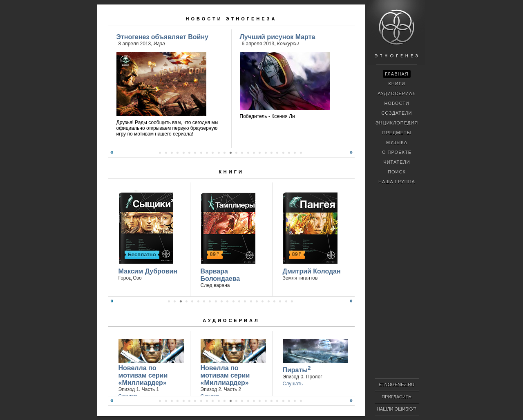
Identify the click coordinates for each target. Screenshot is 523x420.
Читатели (397, 162)
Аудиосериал (231, 320)
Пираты (297, 369)
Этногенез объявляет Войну (162, 37)
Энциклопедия (397, 123)
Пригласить (397, 397)
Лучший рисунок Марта (278, 37)
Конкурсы (288, 44)
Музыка (397, 142)
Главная (397, 74)
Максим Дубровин (148, 271)
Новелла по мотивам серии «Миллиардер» (143, 375)
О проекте (397, 152)
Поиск (397, 172)
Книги (231, 172)
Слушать (293, 384)
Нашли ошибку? (397, 409)
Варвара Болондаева (220, 275)
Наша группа (397, 182)
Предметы (397, 133)
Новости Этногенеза (231, 19)
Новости (397, 103)
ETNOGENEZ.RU (397, 384)
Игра (159, 44)
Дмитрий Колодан (312, 271)
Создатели (397, 113)
